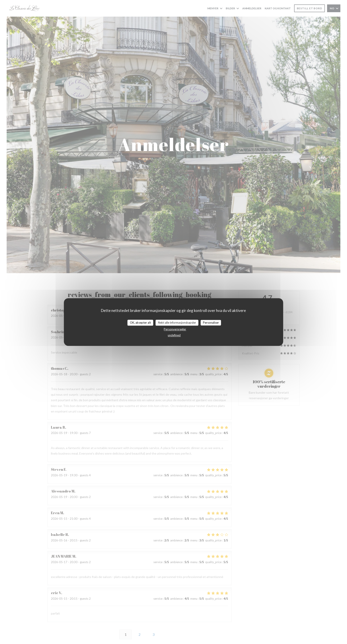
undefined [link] (174, 335)
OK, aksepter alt (140, 323)
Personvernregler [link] (175, 329)
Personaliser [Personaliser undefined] (211, 323)
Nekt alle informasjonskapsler (177, 323)
